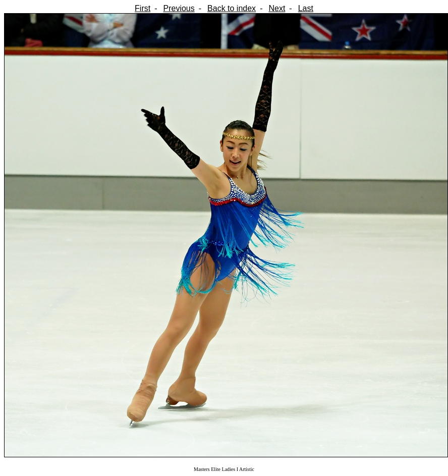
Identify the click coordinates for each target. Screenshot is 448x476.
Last (306, 8)
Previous (179, 8)
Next (277, 8)
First (143, 8)
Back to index (232, 8)
